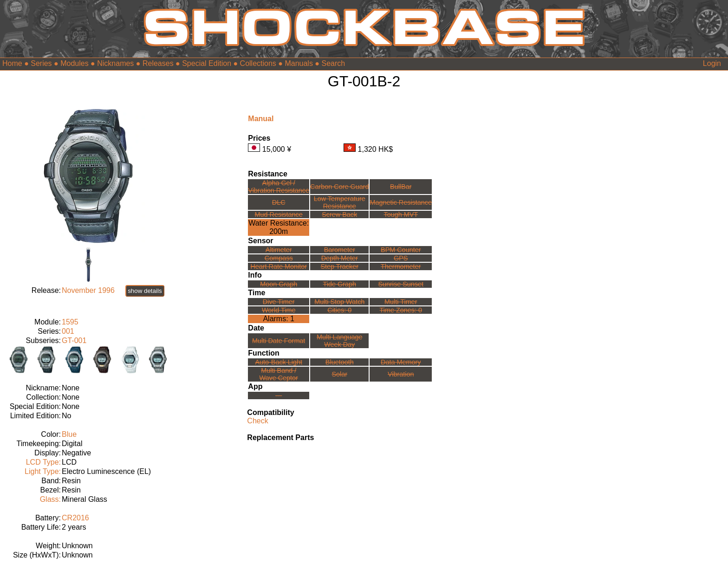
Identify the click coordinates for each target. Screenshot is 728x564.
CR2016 (75, 518)
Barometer (340, 250)
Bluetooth (340, 362)
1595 (70, 322)
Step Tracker (339, 266)
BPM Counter (401, 250)
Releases (158, 63)
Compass (279, 258)
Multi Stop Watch (339, 302)
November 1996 (88, 290)
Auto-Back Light (279, 362)
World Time (279, 310)
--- (279, 395)
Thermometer (401, 266)
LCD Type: (43, 462)
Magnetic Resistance (401, 202)
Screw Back (339, 214)
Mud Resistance (279, 214)
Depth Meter (340, 258)
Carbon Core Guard (339, 187)
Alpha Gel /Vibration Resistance (279, 187)
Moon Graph (279, 284)
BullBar (401, 187)
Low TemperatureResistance (340, 202)
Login (712, 63)
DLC (279, 202)
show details (145, 291)
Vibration (401, 374)
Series (41, 63)
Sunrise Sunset (401, 284)
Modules (74, 63)
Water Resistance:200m (279, 227)
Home (12, 63)
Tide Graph (340, 284)
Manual (261, 119)
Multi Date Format (279, 341)
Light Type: (43, 471)
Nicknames (115, 63)
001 (68, 331)
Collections (258, 63)
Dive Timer (279, 302)
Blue (69, 434)
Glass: (50, 499)
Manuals (299, 63)
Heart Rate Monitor (279, 266)
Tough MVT (401, 214)
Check (257, 421)
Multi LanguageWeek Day (339, 341)
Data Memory (401, 362)
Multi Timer (401, 302)
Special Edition (207, 63)
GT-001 (74, 340)
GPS (401, 258)
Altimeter (279, 250)
